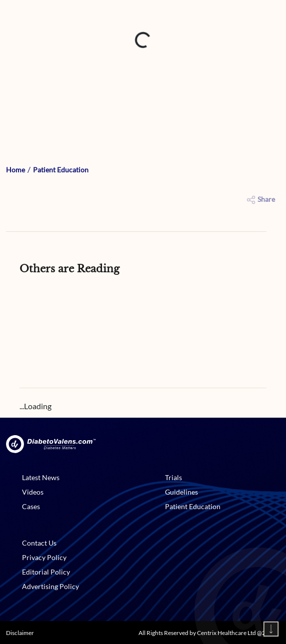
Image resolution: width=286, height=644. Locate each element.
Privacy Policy (44, 557)
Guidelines (181, 492)
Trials (173, 477)
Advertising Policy (50, 586)
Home (15, 170)
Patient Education (61, 170)
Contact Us (39, 543)
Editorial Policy (46, 572)
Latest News (41, 477)
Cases (31, 506)
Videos (33, 492)
